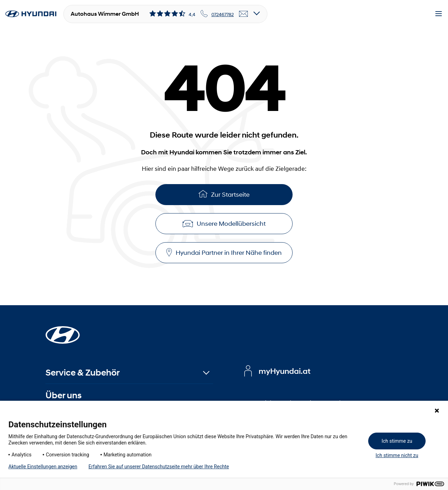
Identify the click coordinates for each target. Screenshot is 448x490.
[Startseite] (63, 331)
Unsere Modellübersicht (224, 224)
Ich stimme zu (397, 441)
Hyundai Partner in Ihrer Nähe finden (224, 253)
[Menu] (439, 14)
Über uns (64, 395)
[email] (244, 14)
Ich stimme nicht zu (397, 455)
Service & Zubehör (83, 373)
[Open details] (257, 14)
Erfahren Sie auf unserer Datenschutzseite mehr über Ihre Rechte (159, 467)
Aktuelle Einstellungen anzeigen (43, 467)
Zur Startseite (224, 194)
